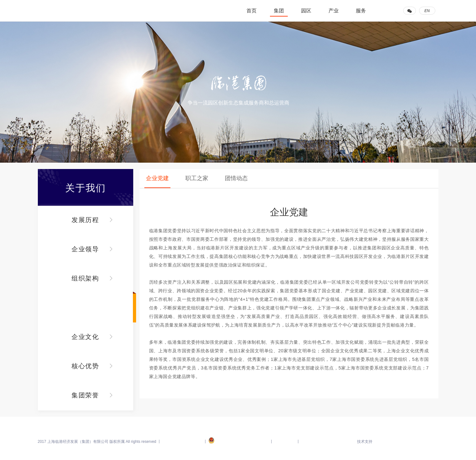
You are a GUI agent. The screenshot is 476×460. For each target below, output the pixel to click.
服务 (361, 11)
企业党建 (157, 178)
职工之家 (197, 178)
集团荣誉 (85, 395)
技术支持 (365, 442)
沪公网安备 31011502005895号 (238, 442)
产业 (334, 11)
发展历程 (85, 220)
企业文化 (85, 337)
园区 (306, 11)
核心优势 (85, 366)
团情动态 (236, 178)
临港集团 (70, 11)
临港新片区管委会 (315, 442)
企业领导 (85, 249)
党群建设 (85, 308)
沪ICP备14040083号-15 (183, 442)
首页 (252, 11)
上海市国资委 (285, 442)
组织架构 (85, 278)
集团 (279, 11)
